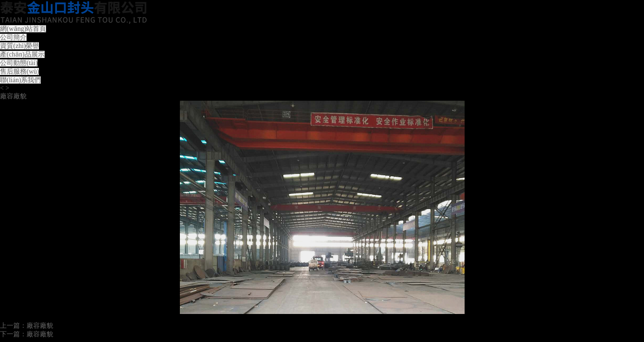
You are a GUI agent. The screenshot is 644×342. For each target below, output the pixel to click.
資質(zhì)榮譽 (19, 46)
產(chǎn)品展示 (22, 54)
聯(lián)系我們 (20, 80)
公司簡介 (13, 37)
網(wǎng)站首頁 (23, 29)
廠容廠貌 (40, 326)
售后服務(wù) (19, 71)
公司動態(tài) (19, 63)
